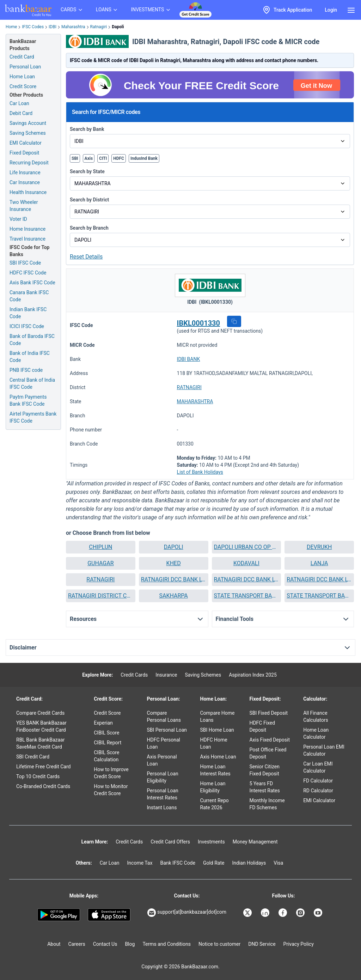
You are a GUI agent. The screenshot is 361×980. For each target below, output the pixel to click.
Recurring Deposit (29, 163)
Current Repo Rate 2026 (215, 804)
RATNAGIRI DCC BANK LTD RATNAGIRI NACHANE (247, 579)
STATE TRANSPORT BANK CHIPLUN (247, 596)
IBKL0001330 (198, 323)
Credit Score (107, 713)
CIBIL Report (108, 743)
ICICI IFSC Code (27, 326)
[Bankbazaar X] (248, 913)
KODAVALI (246, 563)
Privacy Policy (299, 944)
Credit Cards (134, 675)
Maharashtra (73, 27)
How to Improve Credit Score (111, 773)
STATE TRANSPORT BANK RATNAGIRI (319, 596)
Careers (77, 944)
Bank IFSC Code (178, 863)
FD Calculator (318, 781)
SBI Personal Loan (167, 730)
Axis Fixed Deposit (270, 740)
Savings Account (28, 123)
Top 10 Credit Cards (38, 776)
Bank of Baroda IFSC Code (32, 340)
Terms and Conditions (167, 944)
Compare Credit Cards (40, 713)
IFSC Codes (33, 27)
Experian (103, 723)
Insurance (166, 675)
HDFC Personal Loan (164, 743)
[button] (234, 321)
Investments (211, 842)
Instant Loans (162, 807)
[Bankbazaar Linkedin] (266, 913)
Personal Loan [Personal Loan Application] (25, 67)
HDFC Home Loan (214, 743)
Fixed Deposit (24, 153)
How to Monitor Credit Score (111, 790)
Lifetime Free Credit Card (43, 767)
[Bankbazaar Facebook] (283, 913)
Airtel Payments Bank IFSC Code (33, 417)
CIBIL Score (106, 733)
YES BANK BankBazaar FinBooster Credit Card (41, 726)
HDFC (119, 158)
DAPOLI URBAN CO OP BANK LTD (247, 547)
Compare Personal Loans (164, 716)
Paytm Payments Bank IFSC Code (28, 400)
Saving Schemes (28, 133)
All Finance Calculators (316, 716)
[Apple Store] (109, 915)
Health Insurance (28, 192)
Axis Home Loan (218, 757)
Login (331, 10)
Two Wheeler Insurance (24, 206)
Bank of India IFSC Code (30, 357)
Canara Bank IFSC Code (29, 296)
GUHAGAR (100, 563)
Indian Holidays (249, 863)
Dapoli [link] (118, 27)
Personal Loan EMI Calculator (324, 750)
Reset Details (86, 257)
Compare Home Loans (218, 716)
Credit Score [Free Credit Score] (23, 86)
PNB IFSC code (26, 370)
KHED (174, 563)
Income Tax (140, 863)
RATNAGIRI (189, 387)
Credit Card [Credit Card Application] (22, 57)
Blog (130, 944)
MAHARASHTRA (195, 401)
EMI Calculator (26, 143)
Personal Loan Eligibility (163, 777)
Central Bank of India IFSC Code (32, 383)
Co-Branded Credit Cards (43, 786)
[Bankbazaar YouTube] (319, 913)
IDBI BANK (189, 359)
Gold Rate (214, 863)
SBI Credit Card (33, 757)
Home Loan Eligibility (213, 787)
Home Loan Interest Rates (215, 770)
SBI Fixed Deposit (268, 713)
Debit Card (21, 113)
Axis (89, 158)
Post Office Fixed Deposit (268, 753)
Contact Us (105, 944)
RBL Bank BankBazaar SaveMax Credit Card (40, 743)
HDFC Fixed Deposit (262, 726)
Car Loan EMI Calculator (318, 767)
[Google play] (59, 915)
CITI (103, 158)
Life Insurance (25, 173)
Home (11, 27)
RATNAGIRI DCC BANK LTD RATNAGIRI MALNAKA (174, 579)
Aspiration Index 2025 (253, 675)
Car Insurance (25, 182)
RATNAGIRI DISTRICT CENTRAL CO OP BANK (101, 596)
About (54, 944)
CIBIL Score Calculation (106, 756)
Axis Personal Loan (162, 760)
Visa (278, 863)
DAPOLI (174, 547)
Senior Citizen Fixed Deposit (264, 770)
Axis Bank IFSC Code (32, 283)
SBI (75, 158)
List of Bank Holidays (200, 472)
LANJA (319, 563)
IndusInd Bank (144, 158)
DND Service (262, 944)
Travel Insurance (27, 239)
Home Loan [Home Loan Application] (22, 77)
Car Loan (19, 103)
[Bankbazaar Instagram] (301, 913)
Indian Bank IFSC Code (28, 313)
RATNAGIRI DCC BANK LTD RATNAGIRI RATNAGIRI (319, 579)
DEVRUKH (319, 547)
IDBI (53, 27)
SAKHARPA (173, 596)
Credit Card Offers (170, 842)
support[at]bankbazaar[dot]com (187, 913)
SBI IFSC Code (25, 263)
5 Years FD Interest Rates (264, 787)
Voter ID (18, 219)
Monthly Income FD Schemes (267, 804)
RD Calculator (318, 791)
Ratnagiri (99, 27)
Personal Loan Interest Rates (163, 794)
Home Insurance (27, 229)
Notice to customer (219, 944)
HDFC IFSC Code (28, 273)
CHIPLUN (100, 547)
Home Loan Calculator (316, 733)
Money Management (255, 842)
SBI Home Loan (217, 730)
